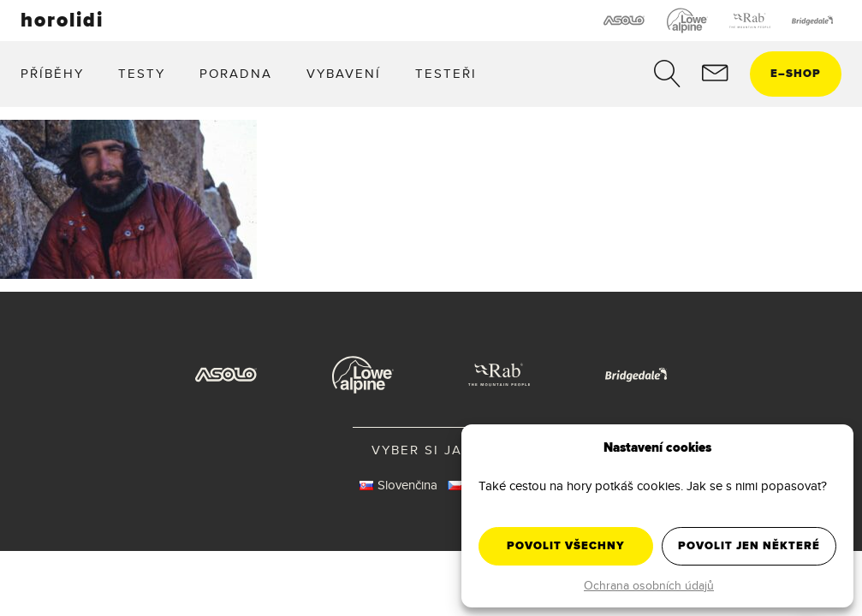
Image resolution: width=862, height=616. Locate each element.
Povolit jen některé (749, 545)
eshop (796, 73)
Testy (142, 73)
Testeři (446, 73)
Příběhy (52, 73)
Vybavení (344, 73)
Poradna (236, 73)
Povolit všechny (566, 545)
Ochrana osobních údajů (649, 585)
